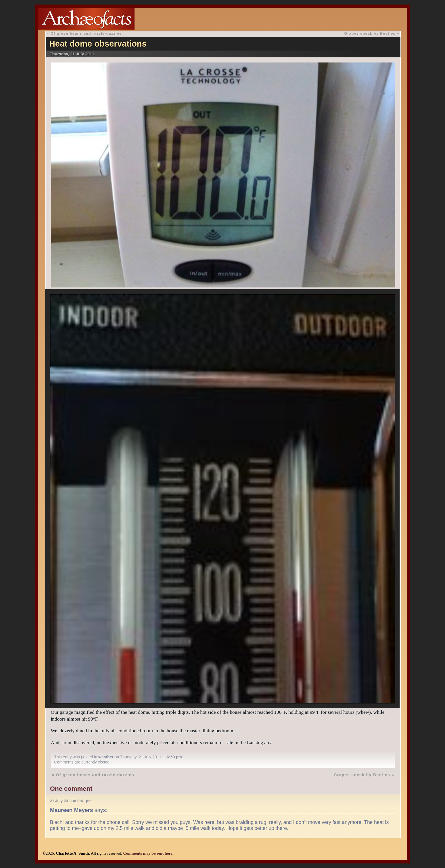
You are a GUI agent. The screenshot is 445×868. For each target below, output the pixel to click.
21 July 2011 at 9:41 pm (71, 801)
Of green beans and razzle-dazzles (86, 33)
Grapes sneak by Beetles (370, 33)
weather (106, 757)
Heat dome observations (98, 44)
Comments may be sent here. (148, 853)
